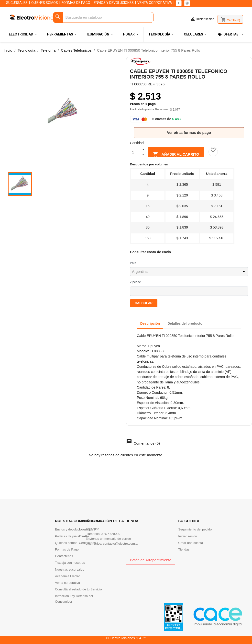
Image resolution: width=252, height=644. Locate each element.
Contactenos (64, 556)
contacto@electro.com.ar (121, 544)
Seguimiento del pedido (195, 529)
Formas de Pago (67, 549)
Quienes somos (66, 543)
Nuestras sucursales (70, 569)
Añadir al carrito (176, 154)
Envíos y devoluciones (71, 529)
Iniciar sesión (188, 536)
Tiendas (184, 549)
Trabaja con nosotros (70, 563)
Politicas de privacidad (71, 536)
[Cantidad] (136, 152)
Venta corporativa (67, 583)
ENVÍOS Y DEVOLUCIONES (114, 3)
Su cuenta (189, 521)
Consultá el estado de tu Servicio (78, 589)
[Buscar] (103, 17)
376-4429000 (111, 534)
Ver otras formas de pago (189, 132)
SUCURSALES (17, 3)
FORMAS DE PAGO (76, 3)
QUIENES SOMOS (45, 3)
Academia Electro (68, 576)
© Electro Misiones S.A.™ (126, 638)
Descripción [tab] (150, 323)
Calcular (144, 303)
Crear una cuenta (191, 543)
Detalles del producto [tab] (185, 323)
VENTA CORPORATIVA (155, 3)
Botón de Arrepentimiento (151, 560)
